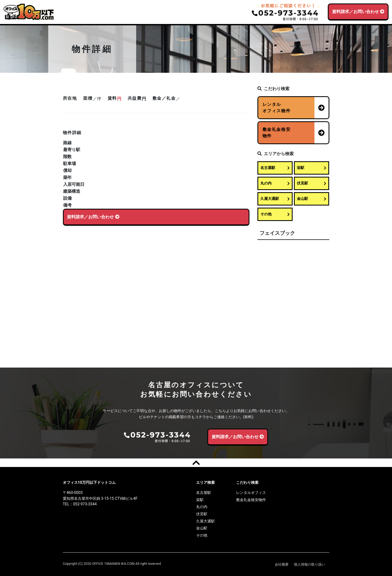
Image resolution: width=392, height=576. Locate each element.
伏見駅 (312, 183)
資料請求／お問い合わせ (358, 12)
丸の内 (275, 183)
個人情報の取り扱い (310, 564)
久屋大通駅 (275, 199)
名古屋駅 (275, 168)
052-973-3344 (85, 504)
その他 (275, 214)
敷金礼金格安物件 (251, 500)
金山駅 (312, 199)
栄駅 (312, 168)
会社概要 (282, 564)
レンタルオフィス (251, 493)
